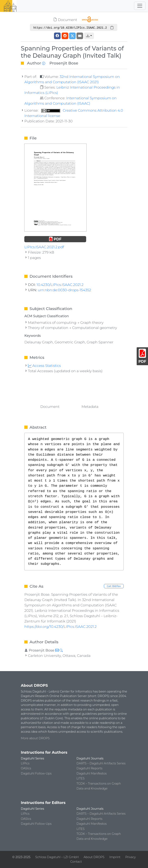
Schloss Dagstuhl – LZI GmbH (57, 857)
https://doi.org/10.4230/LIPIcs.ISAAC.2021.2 (60, 626)
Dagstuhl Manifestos (92, 773)
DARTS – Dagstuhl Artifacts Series (101, 763)
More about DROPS (35, 738)
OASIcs (26, 768)
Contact (76, 862)
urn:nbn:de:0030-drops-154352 (65, 290)
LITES (80, 778)
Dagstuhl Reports (89, 768)
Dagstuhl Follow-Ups (36, 773)
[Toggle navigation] (140, 6)
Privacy (130, 857)
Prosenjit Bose (64, 63)
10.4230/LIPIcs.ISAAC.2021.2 (60, 285)
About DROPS (94, 857)
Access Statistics (45, 366)
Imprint (115, 857)
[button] (89, 36)
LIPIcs (25, 763)
